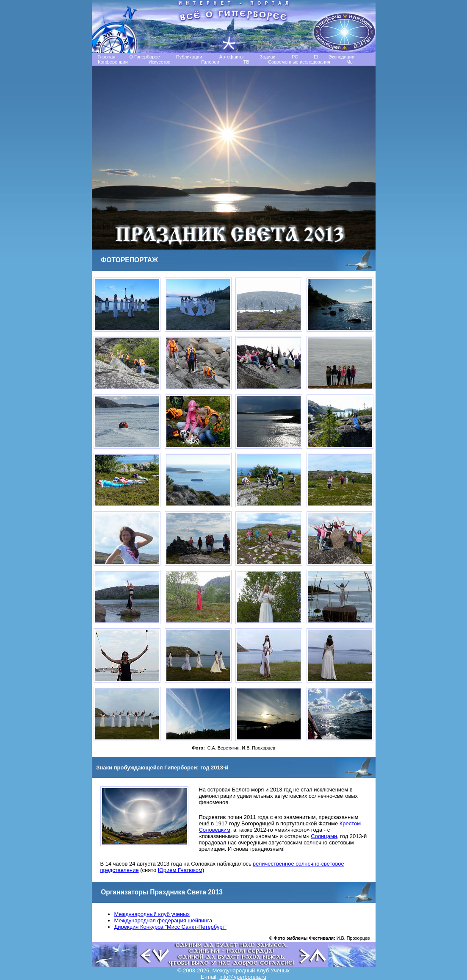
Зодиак (267, 57)
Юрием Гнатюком (180, 870)
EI (316, 57)
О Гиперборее (144, 57)
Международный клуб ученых (152, 914)
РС (295, 57)
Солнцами (324, 836)
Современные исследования (299, 62)
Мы (350, 62)
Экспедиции (341, 57)
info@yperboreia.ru (243, 977)
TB (246, 62)
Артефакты (231, 57)
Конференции (113, 62)
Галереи (210, 62)
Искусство (160, 62)
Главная (107, 57)
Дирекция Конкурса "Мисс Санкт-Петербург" (170, 927)
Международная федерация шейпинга (163, 920)
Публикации (189, 57)
